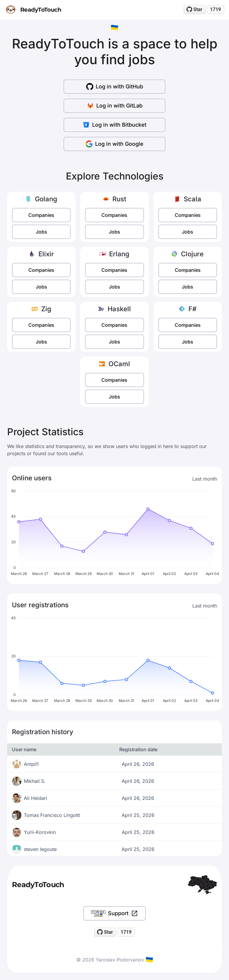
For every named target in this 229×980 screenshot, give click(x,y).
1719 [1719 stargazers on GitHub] (215, 9)
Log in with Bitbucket (114, 125)
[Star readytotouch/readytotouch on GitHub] (195, 10)
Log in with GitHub (115, 87)
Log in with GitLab (115, 106)
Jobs (41, 232)
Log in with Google (114, 144)
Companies (41, 215)
